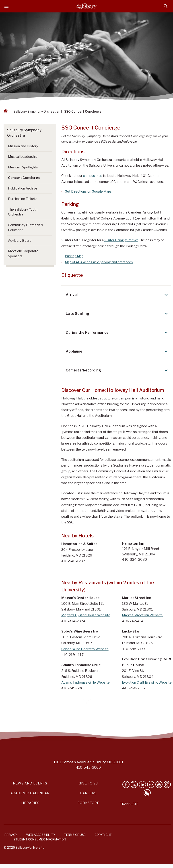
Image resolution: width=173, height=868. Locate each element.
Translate (129, 804)
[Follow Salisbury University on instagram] (167, 784)
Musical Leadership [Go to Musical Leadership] (23, 157)
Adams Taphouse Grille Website (85, 682)
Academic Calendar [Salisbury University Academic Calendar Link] (30, 793)
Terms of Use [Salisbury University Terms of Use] (75, 835)
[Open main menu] (6, 6)
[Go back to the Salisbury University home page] (6, 111)
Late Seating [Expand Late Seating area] (117, 314)
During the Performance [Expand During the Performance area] (117, 333)
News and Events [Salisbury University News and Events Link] (30, 783)
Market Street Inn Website (142, 615)
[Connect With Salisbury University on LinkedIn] (142, 784)
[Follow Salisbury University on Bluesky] (147, 793)
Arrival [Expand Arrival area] (117, 295)
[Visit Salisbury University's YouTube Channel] (159, 784)
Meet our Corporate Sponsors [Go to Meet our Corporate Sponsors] (23, 254)
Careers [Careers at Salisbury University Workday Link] (88, 793)
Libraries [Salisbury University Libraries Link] (30, 803)
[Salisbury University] (86, 6)
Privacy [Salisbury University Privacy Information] (11, 835)
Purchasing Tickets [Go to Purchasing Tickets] (23, 199)
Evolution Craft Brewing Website (147, 682)
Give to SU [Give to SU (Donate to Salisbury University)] (88, 783)
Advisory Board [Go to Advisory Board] (20, 241)
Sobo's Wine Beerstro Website (85, 649)
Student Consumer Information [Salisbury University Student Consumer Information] (40, 839)
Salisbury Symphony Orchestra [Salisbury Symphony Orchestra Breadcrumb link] (36, 111)
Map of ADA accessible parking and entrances (99, 262)
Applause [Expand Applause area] (117, 351)
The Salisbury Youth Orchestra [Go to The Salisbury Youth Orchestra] (23, 212)
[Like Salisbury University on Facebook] (126, 784)
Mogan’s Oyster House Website (86, 615)
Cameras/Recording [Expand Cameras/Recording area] (117, 370)
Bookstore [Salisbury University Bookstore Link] (88, 803)
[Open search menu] (166, 6)
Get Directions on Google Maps (88, 191)
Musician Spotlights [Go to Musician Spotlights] (23, 167)
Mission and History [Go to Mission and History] (23, 146)
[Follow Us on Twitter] (134, 784)
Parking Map (74, 256)
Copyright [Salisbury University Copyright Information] (103, 835)
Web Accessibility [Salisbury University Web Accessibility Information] (41, 835)
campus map (93, 176)
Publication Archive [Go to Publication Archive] (23, 188)
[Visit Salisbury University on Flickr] (151, 784)
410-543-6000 (88, 767)
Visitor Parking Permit (121, 240)
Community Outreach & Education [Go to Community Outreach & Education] (26, 228)
